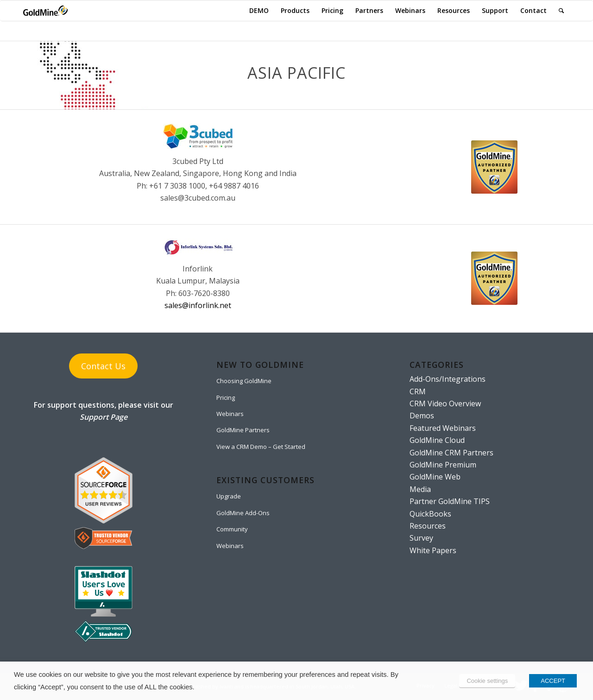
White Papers (433, 550)
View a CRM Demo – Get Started (261, 447)
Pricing (226, 397)
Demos (422, 416)
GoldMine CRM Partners (451, 453)
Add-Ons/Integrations (448, 379)
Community (232, 529)
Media (420, 489)
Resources (428, 526)
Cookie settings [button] (487, 681)
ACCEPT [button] (553, 681)
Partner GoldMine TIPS (450, 501)
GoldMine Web (435, 477)
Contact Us (103, 366)
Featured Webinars (443, 428)
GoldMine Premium (443, 465)
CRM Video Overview (445, 404)
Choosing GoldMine (244, 381)
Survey (421, 538)
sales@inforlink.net (198, 305)
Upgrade (229, 496)
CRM (418, 391)
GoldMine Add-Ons (243, 513)
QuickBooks (430, 514)
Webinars (230, 414)
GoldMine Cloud (437, 440)
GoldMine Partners (243, 430)
